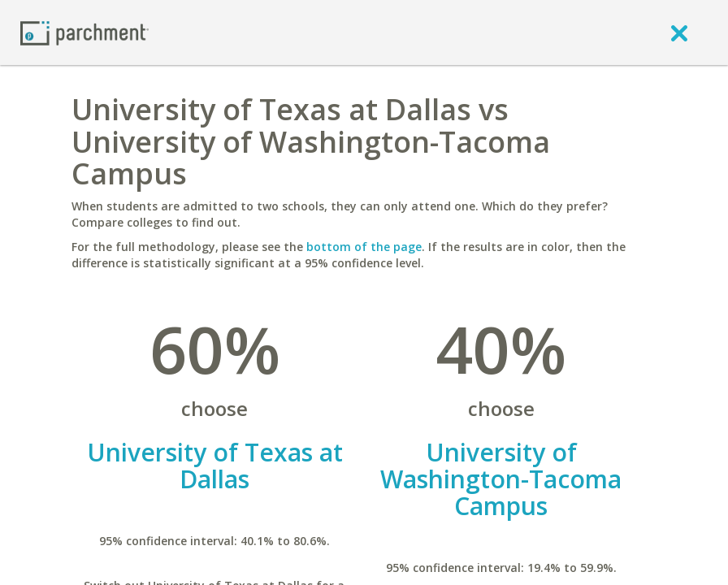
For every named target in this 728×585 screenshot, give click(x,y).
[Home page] (84, 32)
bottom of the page (364, 247)
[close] (679, 32)
